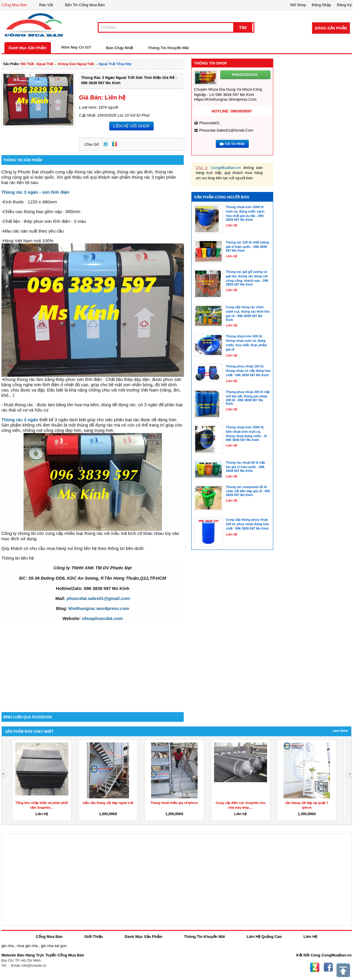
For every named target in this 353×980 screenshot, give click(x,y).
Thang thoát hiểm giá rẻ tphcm (174, 803)
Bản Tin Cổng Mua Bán (85, 5)
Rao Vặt (46, 5)
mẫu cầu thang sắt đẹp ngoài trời (108, 803)
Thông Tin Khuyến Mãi (168, 48)
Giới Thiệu (93, 937)
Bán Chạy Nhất (120, 48)
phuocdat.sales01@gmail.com (226, 130)
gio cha (8, 946)
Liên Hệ (310, 937)
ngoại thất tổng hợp (115, 64)
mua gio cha (27, 946)
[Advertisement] (93, 662)
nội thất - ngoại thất (37, 64)
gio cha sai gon (54, 946)
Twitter (106, 144)
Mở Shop (298, 5)
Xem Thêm (340, 731)
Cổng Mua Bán (14, 5)
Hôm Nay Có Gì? (76, 47)
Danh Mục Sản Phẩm (28, 48)
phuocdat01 (209, 123)
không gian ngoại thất (76, 64)
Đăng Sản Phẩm (331, 28)
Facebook (328, 967)
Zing (115, 144)
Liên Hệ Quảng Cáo (264, 937)
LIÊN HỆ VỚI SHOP (131, 126)
